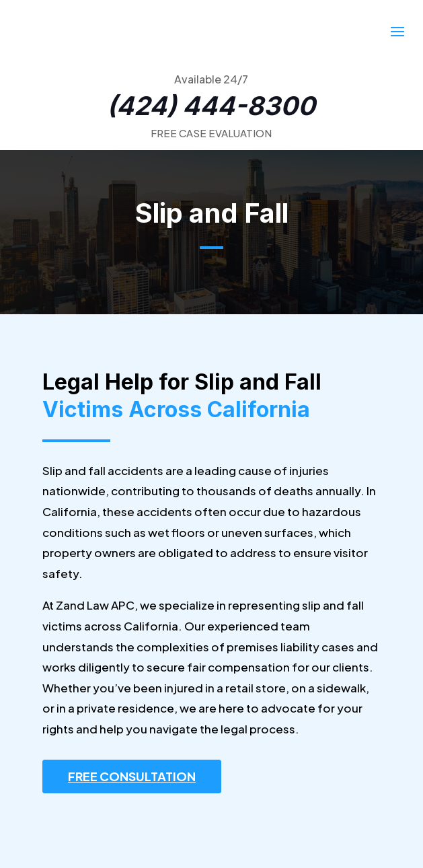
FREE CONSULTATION (132, 776)
